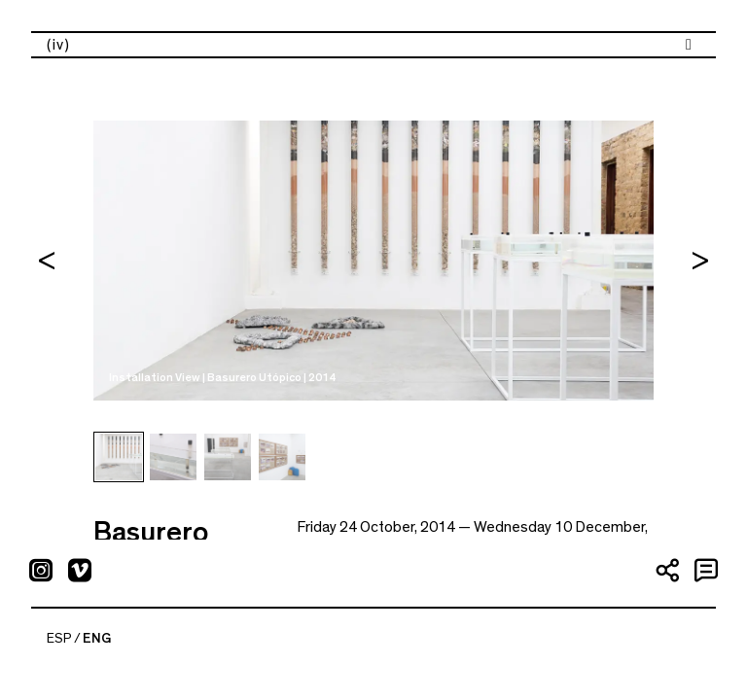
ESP (59, 639)
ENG (97, 639)
